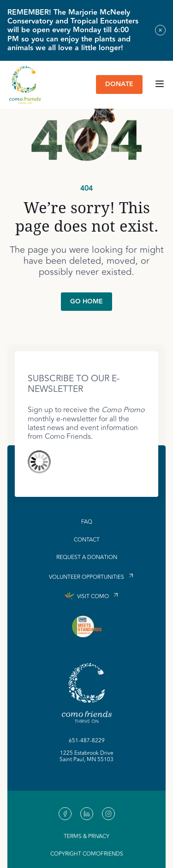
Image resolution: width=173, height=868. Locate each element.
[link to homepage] (25, 85)
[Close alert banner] (160, 30)
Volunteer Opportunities (86, 577)
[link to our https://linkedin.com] (87, 814)
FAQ (87, 522)
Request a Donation (87, 558)
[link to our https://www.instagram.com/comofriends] (108, 814)
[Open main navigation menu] (160, 84)
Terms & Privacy (86, 836)
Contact (87, 540)
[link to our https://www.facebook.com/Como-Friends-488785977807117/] (65, 814)
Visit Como (93, 597)
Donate (119, 84)
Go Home (86, 302)
